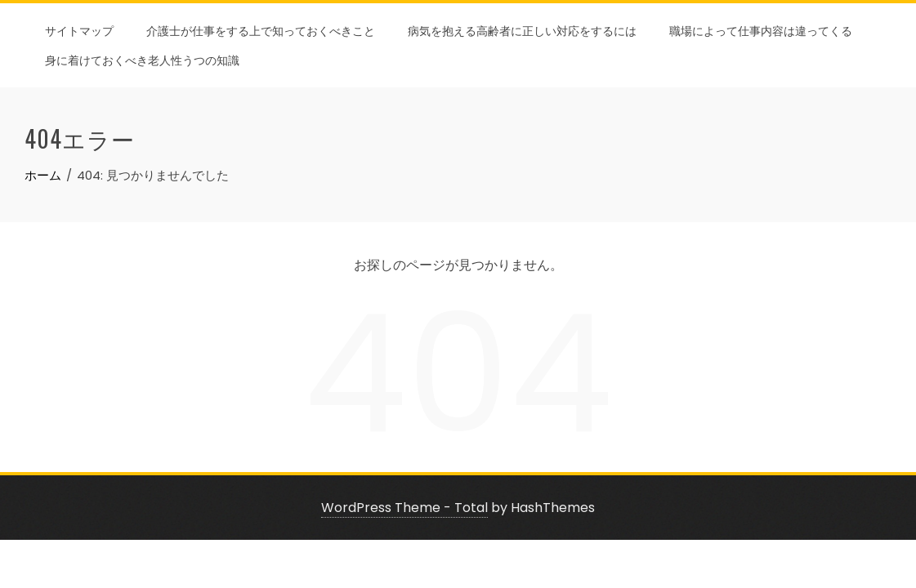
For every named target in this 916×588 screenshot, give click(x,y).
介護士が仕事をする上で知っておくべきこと (261, 30)
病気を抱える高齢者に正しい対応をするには (522, 30)
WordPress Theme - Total (404, 508)
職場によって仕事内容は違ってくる (761, 30)
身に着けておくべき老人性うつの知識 (142, 59)
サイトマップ (79, 30)
